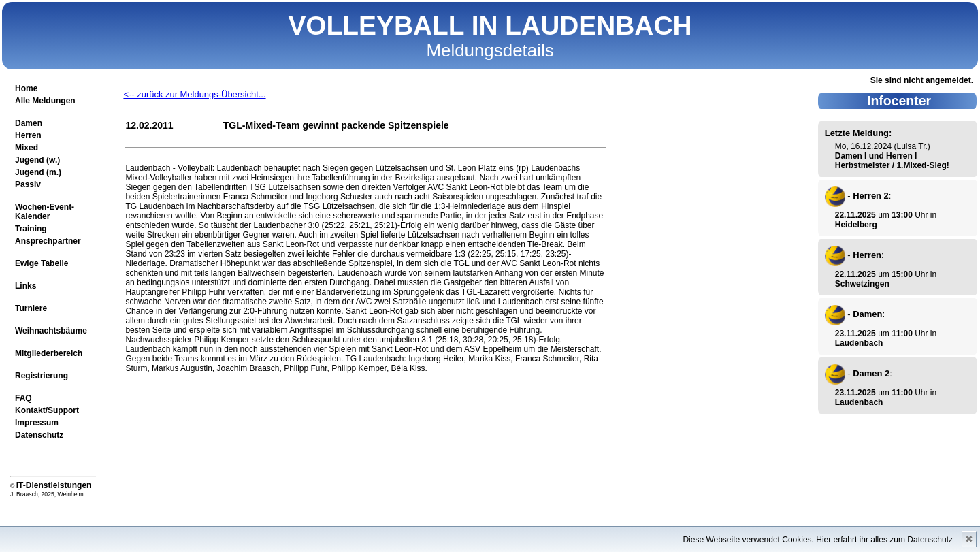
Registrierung (42, 376)
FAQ (23, 398)
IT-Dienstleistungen (54, 485)
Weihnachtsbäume (51, 331)
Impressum (37, 423)
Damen (29, 123)
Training (31, 229)
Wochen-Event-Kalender (45, 212)
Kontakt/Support (47, 410)
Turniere (31, 308)
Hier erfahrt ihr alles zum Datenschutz (884, 540)
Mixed (27, 148)
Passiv (28, 184)
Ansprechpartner (48, 241)
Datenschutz (39, 435)
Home (26, 88)
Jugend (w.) (37, 160)
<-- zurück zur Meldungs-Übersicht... (194, 94)
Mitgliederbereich (49, 353)
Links (26, 286)
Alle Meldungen (45, 101)
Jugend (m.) (38, 172)
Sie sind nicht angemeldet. (922, 80)
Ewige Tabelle (42, 263)
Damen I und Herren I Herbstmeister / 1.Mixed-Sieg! (892, 161)
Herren (28, 135)
